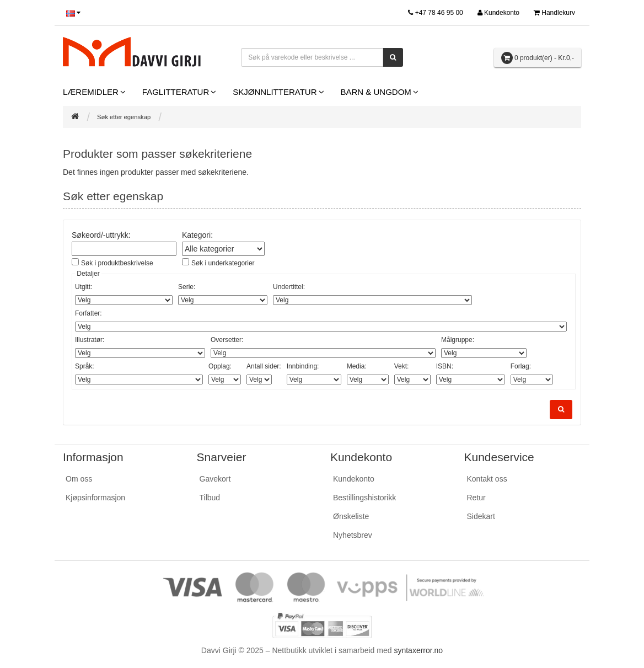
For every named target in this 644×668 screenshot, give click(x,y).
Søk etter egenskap (124, 117)
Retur (476, 498)
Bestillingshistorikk (364, 498)
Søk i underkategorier (223, 263)
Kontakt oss (487, 479)
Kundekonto (354, 479)
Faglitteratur (176, 92)
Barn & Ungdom (376, 92)
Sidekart (481, 516)
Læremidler (91, 92)
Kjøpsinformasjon (95, 498)
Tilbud (210, 498)
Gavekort (215, 479)
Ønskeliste (351, 516)
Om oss (79, 479)
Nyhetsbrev (353, 535)
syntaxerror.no (418, 650)
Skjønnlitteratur (275, 92)
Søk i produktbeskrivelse (117, 263)
